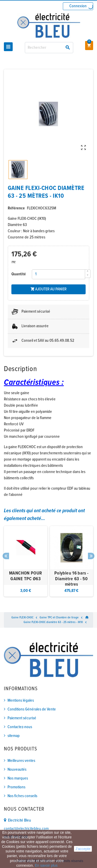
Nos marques (18, 778)
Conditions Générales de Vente (32, 709)
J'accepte (83, 849)
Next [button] (91, 556)
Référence (16, 208)
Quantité (19, 274)
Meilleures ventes (21, 761)
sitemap (14, 736)
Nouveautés (17, 770)
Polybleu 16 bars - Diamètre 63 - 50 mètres (71, 579)
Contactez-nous (20, 727)
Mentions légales (21, 700)
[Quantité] (58, 274)
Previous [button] (6, 556)
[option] (26, 561)
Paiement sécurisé (22, 718)
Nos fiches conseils (22, 796)
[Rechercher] (49, 48)
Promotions (16, 787)
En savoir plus (46, 865)
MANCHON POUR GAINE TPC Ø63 (25, 576)
